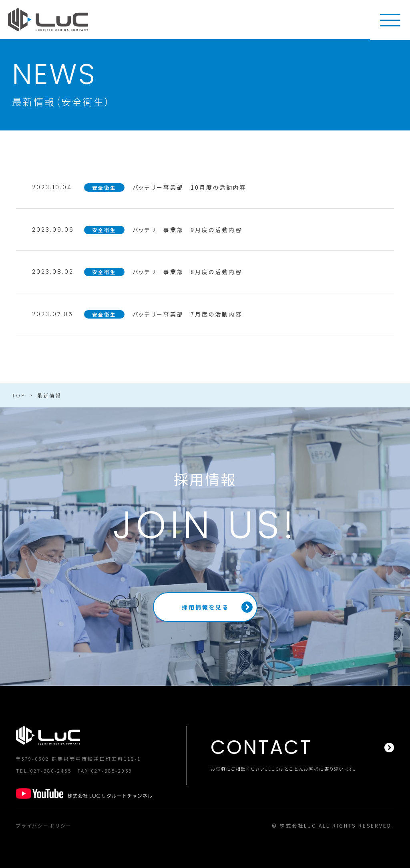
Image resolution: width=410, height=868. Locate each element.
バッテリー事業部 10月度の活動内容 (190, 187)
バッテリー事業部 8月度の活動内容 (187, 272)
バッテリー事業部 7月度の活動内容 (187, 314)
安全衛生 (104, 187)
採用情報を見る (205, 607)
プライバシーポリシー (44, 826)
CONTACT (261, 748)
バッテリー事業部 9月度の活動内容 (187, 230)
